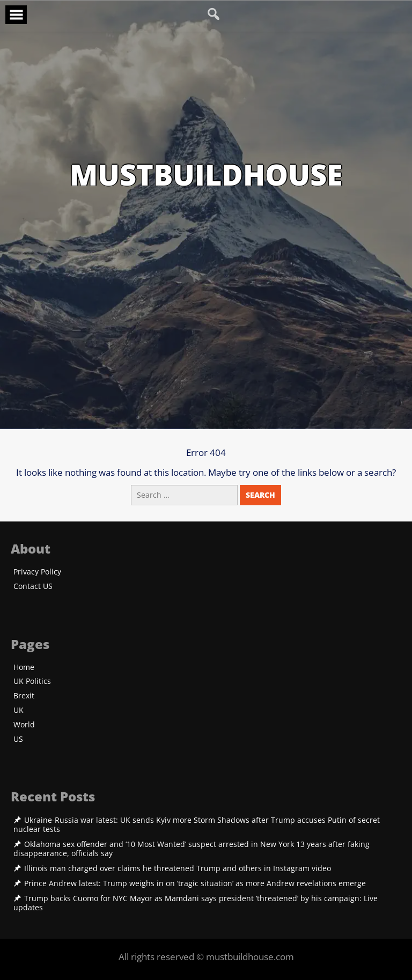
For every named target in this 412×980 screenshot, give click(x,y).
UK (19, 710)
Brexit (24, 696)
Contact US (33, 587)
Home (24, 668)
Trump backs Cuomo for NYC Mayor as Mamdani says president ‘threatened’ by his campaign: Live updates (196, 903)
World (24, 725)
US (18, 739)
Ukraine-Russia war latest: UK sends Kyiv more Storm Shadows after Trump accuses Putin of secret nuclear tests (197, 825)
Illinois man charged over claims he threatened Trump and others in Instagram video (178, 868)
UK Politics (32, 681)
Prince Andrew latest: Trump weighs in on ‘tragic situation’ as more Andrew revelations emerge (195, 883)
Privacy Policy (37, 572)
